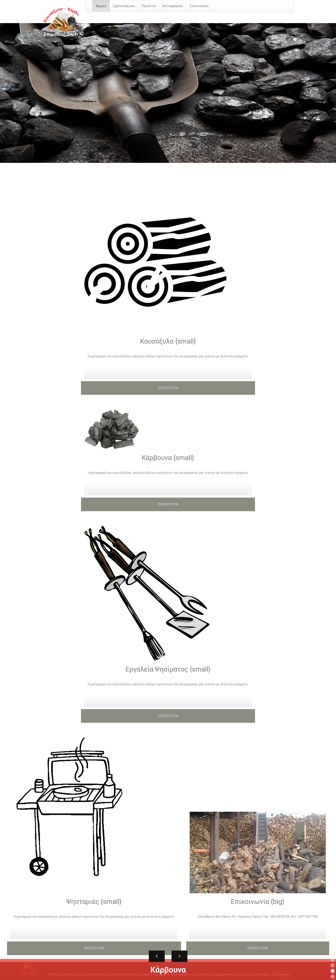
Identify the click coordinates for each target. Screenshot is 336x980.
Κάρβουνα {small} (168, 458)
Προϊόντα (149, 6)
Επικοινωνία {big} (258, 902)
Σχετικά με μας (124, 6)
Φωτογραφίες (173, 6)
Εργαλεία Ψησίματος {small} (168, 669)
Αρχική (101, 6)
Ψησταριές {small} (94, 902)
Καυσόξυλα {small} (168, 341)
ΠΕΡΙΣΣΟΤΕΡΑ (168, 388)
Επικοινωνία (199, 6)
